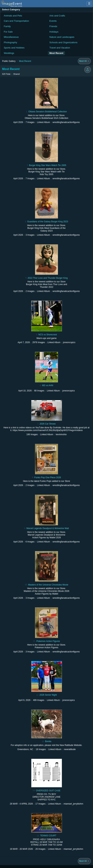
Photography (10, 42)
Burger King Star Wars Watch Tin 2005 (48, 165)
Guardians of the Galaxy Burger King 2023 (48, 222)
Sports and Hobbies (14, 48)
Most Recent (25, 61)
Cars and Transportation (16, 21)
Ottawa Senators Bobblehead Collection (48, 112)
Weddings (9, 53)
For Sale (8, 32)
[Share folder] (88, 70)
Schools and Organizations (63, 42)
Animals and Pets (13, 16)
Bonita (48, 741)
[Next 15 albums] (84, 61)
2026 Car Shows (48, 424)
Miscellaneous (11, 37)
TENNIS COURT (48, 836)
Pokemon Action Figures (48, 641)
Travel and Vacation (60, 48)
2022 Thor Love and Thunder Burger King (48, 278)
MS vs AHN (48, 385)
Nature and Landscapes (62, 37)
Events (53, 21)
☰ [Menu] (89, 4)
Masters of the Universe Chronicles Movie (48, 585)
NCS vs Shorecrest (48, 335)
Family (7, 26)
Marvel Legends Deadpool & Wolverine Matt (48, 528)
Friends (53, 26)
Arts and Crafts (57, 16)
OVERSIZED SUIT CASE (48, 791)
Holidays (54, 32)
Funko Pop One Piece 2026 (48, 477)
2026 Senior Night (48, 695)
